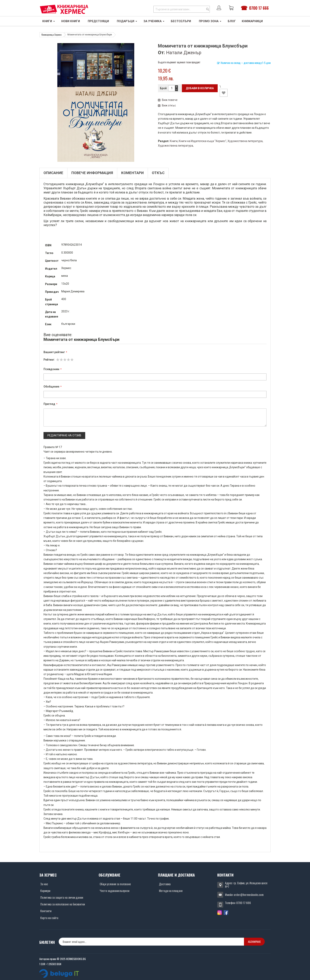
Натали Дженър (184, 53)
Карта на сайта (49, 918)
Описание (53, 173)
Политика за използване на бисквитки (63, 904)
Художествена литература (245, 141)
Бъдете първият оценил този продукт (179, 62)
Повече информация (92, 173)
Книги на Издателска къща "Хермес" (203, 141)
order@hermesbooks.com (249, 895)
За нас (44, 884)
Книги (174, 141)
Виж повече (168, 100)
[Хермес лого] (64, 9)
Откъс (158, 173)
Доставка (165, 884)
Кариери (45, 891)
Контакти (46, 911)
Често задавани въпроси (114, 891)
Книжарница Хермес (52, 35)
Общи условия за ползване (115, 884)
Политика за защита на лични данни (62, 897)
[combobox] (182, 9)
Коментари (132, 173)
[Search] (208, 9)
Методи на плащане (171, 891)
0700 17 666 (259, 8)
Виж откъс (167, 105)
